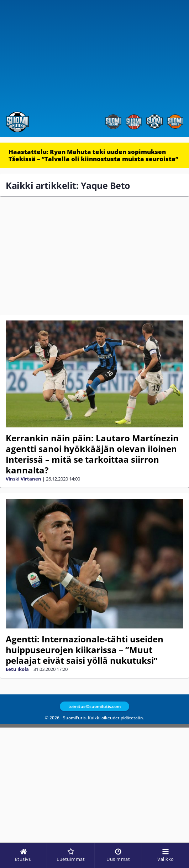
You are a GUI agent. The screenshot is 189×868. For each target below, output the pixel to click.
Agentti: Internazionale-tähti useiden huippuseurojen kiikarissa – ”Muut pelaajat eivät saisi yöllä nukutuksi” (85, 650)
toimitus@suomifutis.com (94, 706)
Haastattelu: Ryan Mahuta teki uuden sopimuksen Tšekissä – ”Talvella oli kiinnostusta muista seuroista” (93, 155)
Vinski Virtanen (23, 479)
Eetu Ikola (17, 669)
